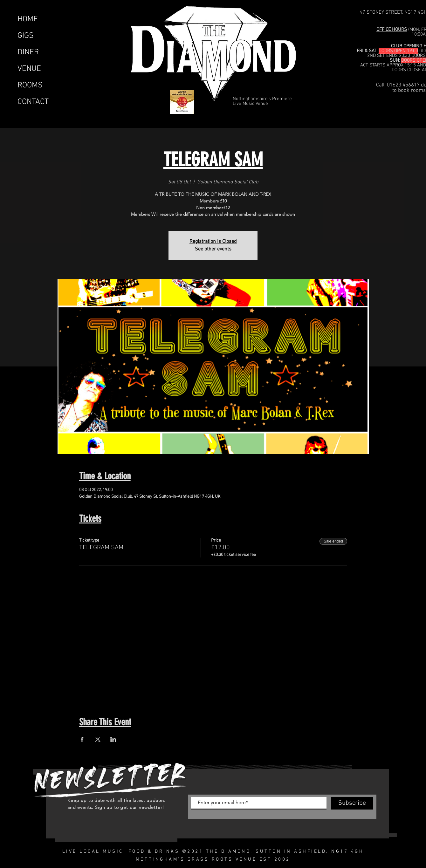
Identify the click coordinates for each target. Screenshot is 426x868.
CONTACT (33, 102)
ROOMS (30, 85)
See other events (213, 249)
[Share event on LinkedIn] (113, 739)
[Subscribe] (352, 803)
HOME (28, 19)
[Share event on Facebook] (82, 739)
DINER (28, 52)
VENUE (29, 69)
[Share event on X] (98, 739)
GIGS (26, 36)
